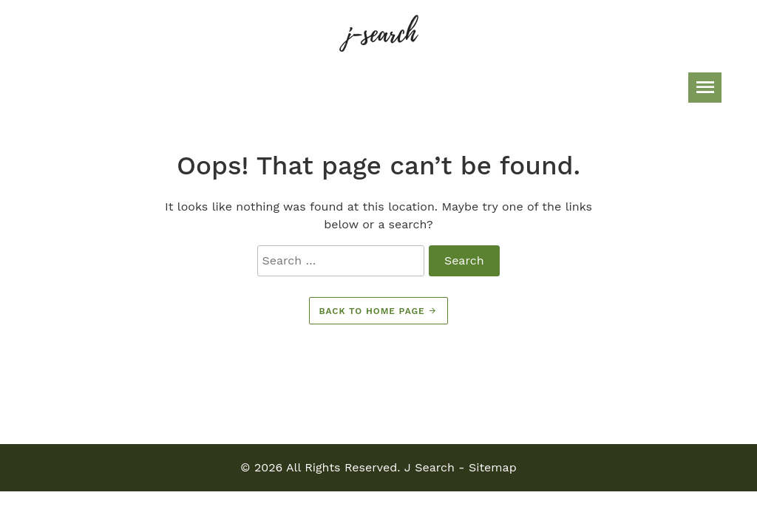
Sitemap (493, 467)
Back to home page (379, 311)
